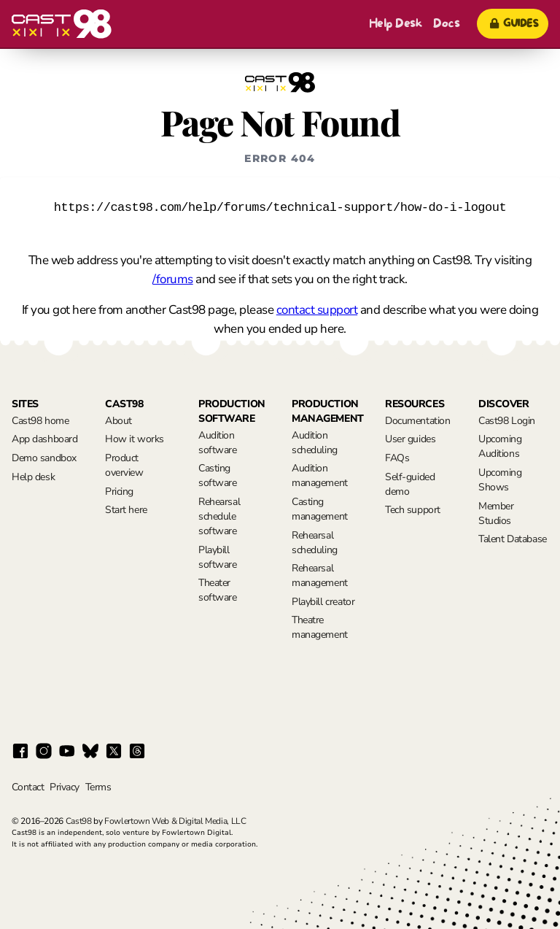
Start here (126, 510)
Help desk (33, 477)
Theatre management (320, 627)
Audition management (320, 475)
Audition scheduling (315, 443)
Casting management (320, 509)
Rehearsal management (320, 575)
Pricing (119, 492)
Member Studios (496, 513)
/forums (172, 279)
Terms (98, 787)
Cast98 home (40, 421)
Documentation (418, 421)
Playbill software (218, 557)
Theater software (218, 590)
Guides (513, 24)
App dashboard (45, 439)
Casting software (218, 475)
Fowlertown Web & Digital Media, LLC (175, 821)
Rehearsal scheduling (315, 543)
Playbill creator (323, 602)
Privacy (64, 787)
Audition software (218, 443)
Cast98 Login (507, 421)
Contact (28, 787)
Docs (446, 24)
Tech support (413, 510)
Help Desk (395, 24)
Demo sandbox (44, 458)
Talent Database (513, 539)
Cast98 (79, 821)
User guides (410, 439)
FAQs (397, 458)
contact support (317, 310)
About (118, 421)
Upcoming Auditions (500, 446)
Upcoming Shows (500, 480)
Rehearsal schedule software (219, 516)
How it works (135, 439)
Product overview (124, 465)
